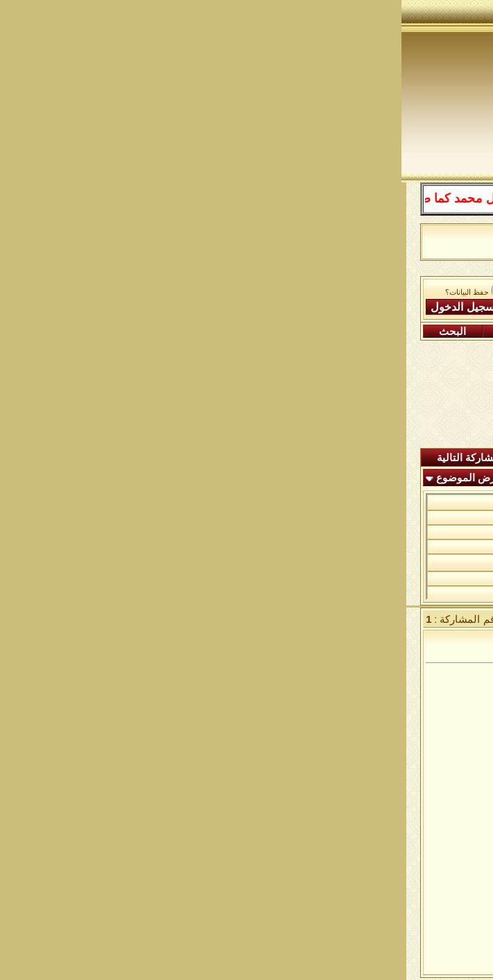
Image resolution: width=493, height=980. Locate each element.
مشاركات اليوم (150, 332)
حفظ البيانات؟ (71, 292)
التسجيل (432, 332)
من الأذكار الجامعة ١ (377, 502)
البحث (51, 332)
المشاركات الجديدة (361, 458)
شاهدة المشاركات (177, 458)
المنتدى (447, 458)
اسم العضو (183, 290)
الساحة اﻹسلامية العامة (304, 288)
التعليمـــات (339, 332)
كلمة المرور (182, 307)
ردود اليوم (268, 458)
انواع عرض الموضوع (79, 478)
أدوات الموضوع (175, 478)
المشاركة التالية (70, 458)
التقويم (253, 332)
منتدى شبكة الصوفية (411, 288)
